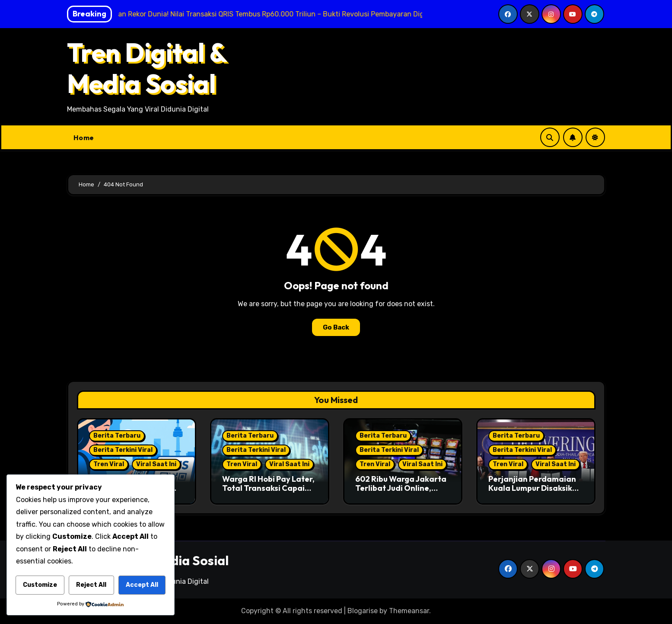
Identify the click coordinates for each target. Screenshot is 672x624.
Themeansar (409, 611)
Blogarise (363, 611)
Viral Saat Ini (156, 464)
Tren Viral (109, 464)
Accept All (142, 585)
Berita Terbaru (117, 436)
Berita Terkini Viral (123, 450)
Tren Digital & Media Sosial (147, 68)
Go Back (336, 327)
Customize (40, 585)
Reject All (91, 585)
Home (84, 138)
